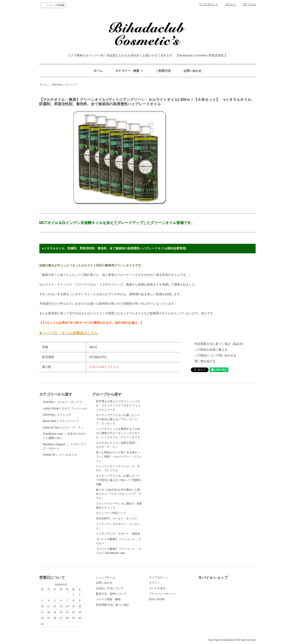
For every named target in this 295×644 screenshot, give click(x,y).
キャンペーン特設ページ (111, 513)
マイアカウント (209, 4)
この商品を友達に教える (211, 350)
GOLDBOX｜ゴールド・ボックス (117, 519)
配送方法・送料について (111, 594)
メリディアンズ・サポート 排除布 (118, 534)
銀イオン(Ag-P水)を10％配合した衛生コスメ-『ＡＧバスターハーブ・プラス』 (118, 494)
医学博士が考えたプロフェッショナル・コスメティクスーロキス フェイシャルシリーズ (118, 405)
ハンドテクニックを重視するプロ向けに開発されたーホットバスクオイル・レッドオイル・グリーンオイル (118, 433)
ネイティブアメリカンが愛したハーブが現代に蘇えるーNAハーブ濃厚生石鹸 (119, 480)
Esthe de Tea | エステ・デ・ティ (63, 477)
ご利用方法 (163, 71)
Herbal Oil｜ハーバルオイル (60, 538)
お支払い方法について (110, 588)
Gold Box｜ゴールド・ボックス (62, 407)
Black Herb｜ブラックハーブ (61, 460)
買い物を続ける (205, 361)
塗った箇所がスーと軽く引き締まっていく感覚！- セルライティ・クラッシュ (119, 457)
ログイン (231, 4)
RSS (152, 599)
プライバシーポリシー (163, 594)
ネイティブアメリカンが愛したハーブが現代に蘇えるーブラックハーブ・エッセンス (118, 419)
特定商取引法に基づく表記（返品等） (220, 344)
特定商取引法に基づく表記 (112, 605)
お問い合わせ (192, 71)
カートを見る (157, 588)
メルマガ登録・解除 (108, 599)
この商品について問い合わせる (215, 355)
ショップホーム (106, 577)
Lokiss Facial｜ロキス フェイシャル (65, 425)
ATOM (161, 599)
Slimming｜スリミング (65, 85)
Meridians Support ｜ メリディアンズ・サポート (65, 518)
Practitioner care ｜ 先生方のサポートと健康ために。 (65, 497)
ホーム (98, 71)
